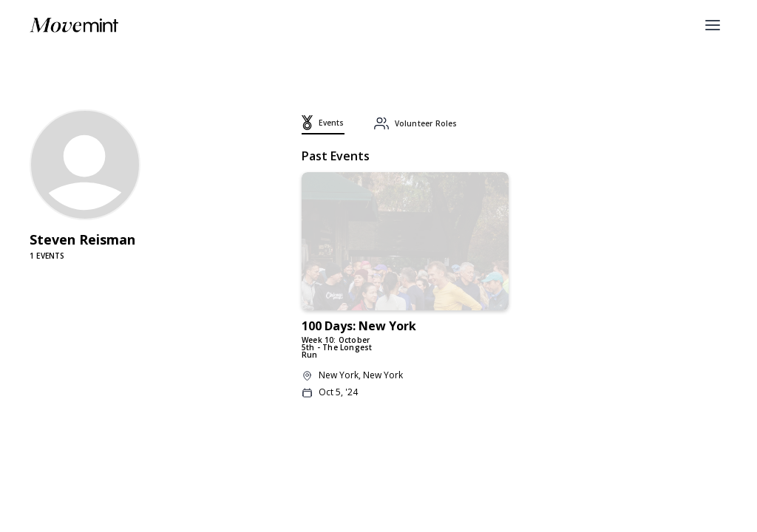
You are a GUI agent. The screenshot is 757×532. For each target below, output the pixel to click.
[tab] (323, 125)
